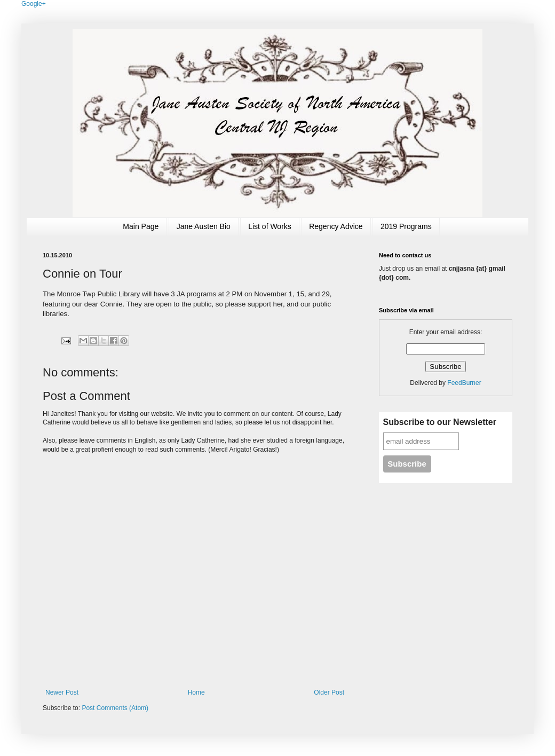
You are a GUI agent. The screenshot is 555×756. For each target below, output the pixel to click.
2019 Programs (406, 226)
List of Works (270, 226)
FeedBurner (464, 383)
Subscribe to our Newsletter (440, 422)
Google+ (34, 4)
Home (196, 692)
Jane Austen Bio (204, 226)
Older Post (329, 692)
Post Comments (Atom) (115, 708)
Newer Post (62, 692)
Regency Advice (336, 226)
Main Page (141, 226)
